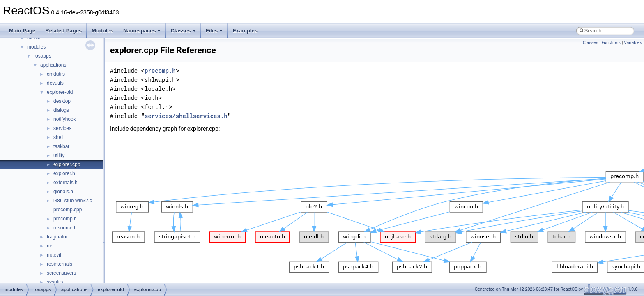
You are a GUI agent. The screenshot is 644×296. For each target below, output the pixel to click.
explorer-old (60, 92)
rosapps (43, 56)
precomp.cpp (68, 210)
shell (59, 137)
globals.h (63, 192)
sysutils (55, 282)
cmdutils (56, 74)
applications (53, 65)
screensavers (61, 273)
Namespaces (142, 31)
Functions (611, 43)
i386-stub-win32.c (73, 201)
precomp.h (65, 219)
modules (36, 47)
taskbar (61, 146)
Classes (183, 31)
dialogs (61, 110)
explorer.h (64, 173)
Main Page (22, 31)
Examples (245, 31)
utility (59, 155)
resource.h (65, 228)
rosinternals (60, 264)
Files (214, 31)
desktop (62, 101)
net (50, 246)
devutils (55, 83)
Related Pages (63, 31)
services (62, 128)
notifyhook (65, 119)
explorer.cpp (67, 164)
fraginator (57, 237)
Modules (102, 31)
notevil (54, 255)
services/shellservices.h (186, 116)
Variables (633, 43)
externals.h (66, 183)
